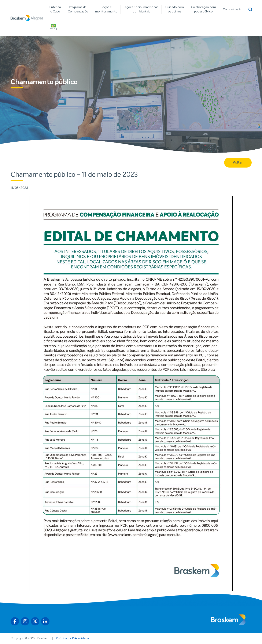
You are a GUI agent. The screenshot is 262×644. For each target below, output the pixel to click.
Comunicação (233, 9)
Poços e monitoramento (106, 9)
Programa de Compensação (78, 9)
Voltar (238, 162)
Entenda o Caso (55, 9)
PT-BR (53, 27)
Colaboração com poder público (203, 9)
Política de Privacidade (72, 638)
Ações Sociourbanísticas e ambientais (141, 9)
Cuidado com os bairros (175, 9)
